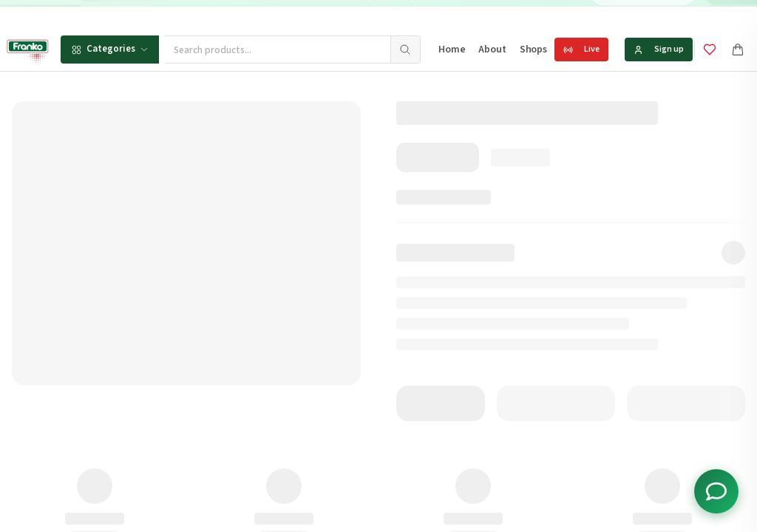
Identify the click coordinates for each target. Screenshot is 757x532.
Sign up (659, 49)
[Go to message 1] (451, 14)
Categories (110, 49)
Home (452, 50)
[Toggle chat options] (716, 491)
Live (581, 49)
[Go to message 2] (461, 14)
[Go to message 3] (477, 14)
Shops (533, 50)
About (492, 50)
